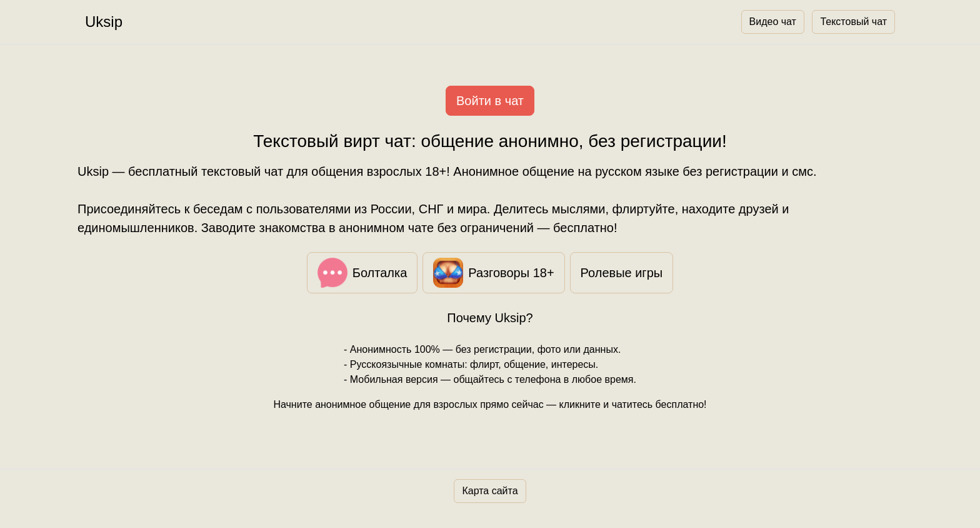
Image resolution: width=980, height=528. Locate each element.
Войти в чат (490, 101)
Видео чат (773, 22)
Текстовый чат (853, 22)
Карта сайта (490, 491)
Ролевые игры (622, 273)
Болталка (362, 273)
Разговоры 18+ (493, 273)
